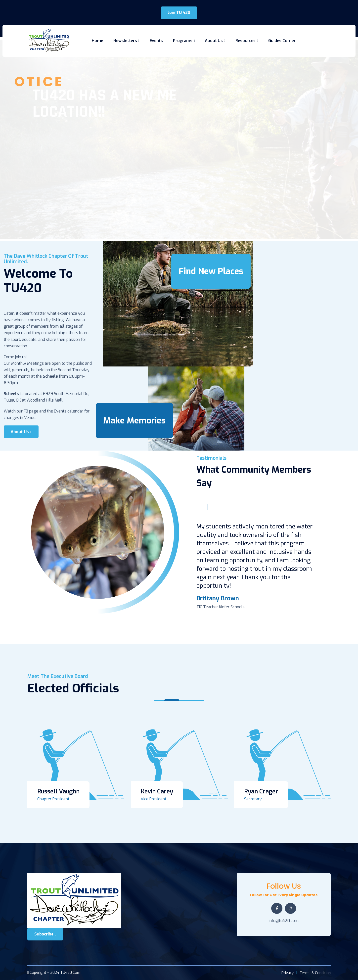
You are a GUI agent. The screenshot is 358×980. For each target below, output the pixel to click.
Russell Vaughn (58, 791)
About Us (214, 41)
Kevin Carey (157, 791)
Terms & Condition (315, 973)
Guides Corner (282, 41)
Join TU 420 (179, 13)
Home (97, 41)
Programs (183, 41)
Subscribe (45, 934)
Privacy (288, 973)
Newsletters (125, 41)
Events (156, 41)
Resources (246, 41)
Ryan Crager (261, 791)
